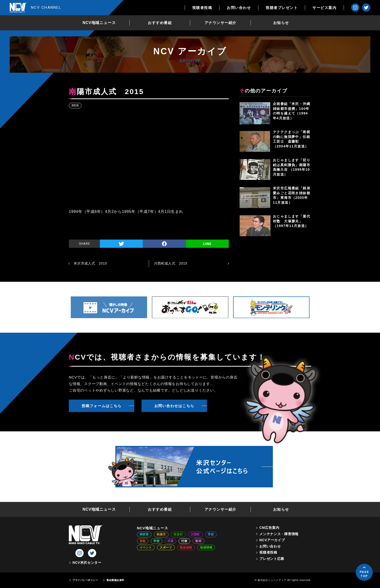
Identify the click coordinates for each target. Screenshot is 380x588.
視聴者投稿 (202, 8)
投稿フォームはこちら (102, 406)
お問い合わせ (239, 8)
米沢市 (144, 534)
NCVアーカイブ (272, 540)
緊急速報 (186, 548)
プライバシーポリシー (85, 580)
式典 (171, 541)
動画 (198, 541)
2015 (75, 105)
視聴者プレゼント (282, 8)
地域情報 (206, 548)
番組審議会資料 (115, 580)
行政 (184, 541)
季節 (211, 534)
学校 (157, 541)
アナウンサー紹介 (221, 23)
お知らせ (281, 23)
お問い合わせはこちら (174, 406)
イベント (146, 548)
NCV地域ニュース (99, 23)
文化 (143, 541)
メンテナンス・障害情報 (279, 534)
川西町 (195, 534)
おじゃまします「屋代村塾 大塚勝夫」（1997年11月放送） (292, 221)
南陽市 (161, 534)
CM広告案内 (269, 528)
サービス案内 (324, 8)
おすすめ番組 (160, 23)
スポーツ (166, 548)
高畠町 (178, 534)
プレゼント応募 (272, 559)
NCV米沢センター (87, 563)
